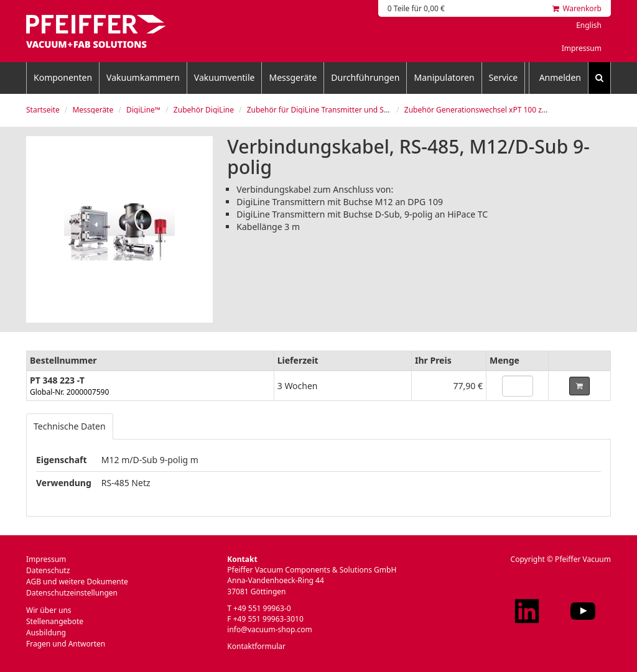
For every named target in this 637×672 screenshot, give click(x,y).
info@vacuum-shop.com (269, 629)
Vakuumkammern (143, 77)
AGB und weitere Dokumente (77, 582)
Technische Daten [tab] (70, 426)
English (589, 25)
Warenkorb (577, 8)
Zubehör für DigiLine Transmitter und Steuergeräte (336, 110)
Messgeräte (293, 77)
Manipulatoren (444, 77)
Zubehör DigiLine (204, 110)
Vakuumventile (225, 77)
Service (504, 77)
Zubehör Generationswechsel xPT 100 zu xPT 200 (490, 110)
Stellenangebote (55, 621)
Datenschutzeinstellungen (72, 593)
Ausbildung (46, 633)
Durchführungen (365, 77)
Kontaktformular (256, 646)
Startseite (43, 110)
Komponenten (63, 77)
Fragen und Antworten (66, 644)
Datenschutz (48, 570)
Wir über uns (49, 610)
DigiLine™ (143, 110)
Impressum (582, 48)
